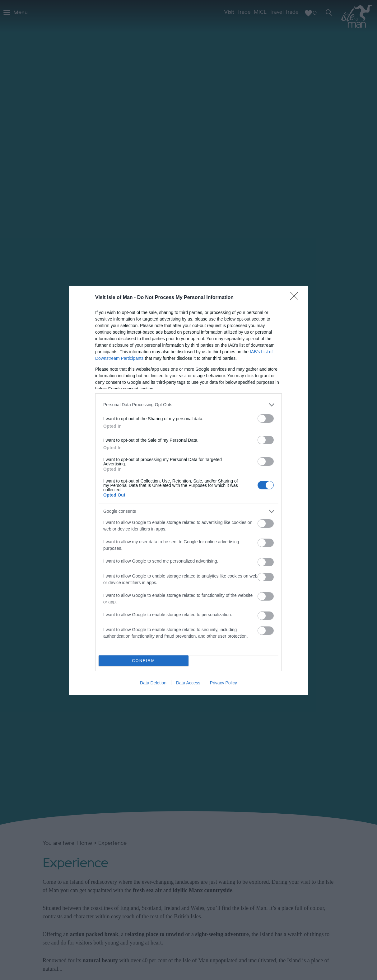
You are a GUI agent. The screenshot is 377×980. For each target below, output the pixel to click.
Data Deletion (153, 683)
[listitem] (188, 405)
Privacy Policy (223, 683)
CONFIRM (144, 661)
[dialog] (188, 490)
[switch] (266, 419)
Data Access (188, 683)
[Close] (296, 298)
